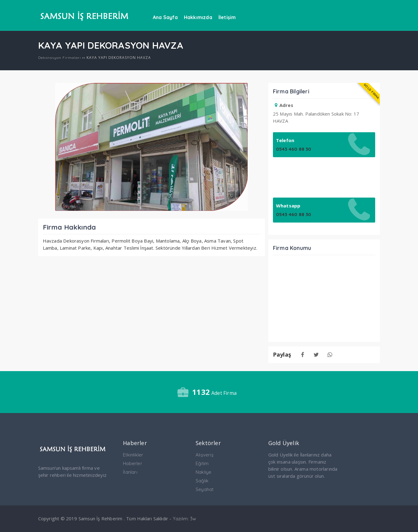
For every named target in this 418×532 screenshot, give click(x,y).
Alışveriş (205, 455)
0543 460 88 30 (294, 149)
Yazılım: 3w (184, 519)
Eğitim (202, 463)
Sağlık (202, 481)
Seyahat (205, 489)
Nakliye (203, 472)
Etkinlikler (133, 455)
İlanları (130, 472)
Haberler (133, 463)
